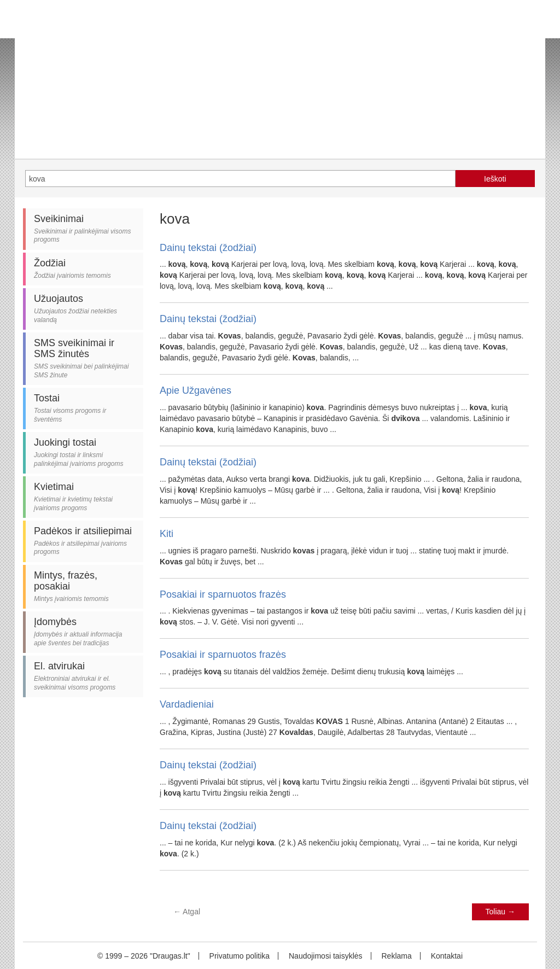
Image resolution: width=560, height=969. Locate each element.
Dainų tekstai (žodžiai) (208, 248)
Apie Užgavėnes (196, 390)
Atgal (187, 912)
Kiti (167, 534)
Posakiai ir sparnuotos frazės (223, 594)
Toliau (500, 912)
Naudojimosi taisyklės (326, 956)
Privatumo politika (240, 956)
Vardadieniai (187, 704)
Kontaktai (447, 956)
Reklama (396, 956)
